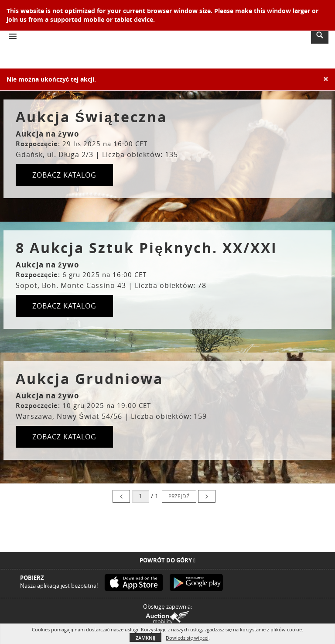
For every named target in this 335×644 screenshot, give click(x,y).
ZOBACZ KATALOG (64, 175)
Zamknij (145, 638)
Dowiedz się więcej (187, 638)
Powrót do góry (167, 560)
